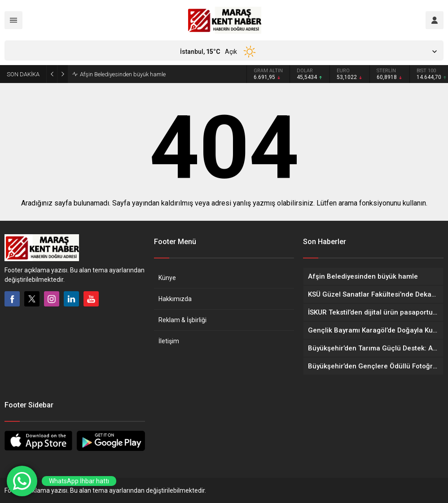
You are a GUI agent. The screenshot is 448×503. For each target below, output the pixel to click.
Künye (167, 278)
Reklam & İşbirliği (182, 320)
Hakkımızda (175, 299)
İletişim (169, 341)
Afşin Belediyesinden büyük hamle (123, 74)
